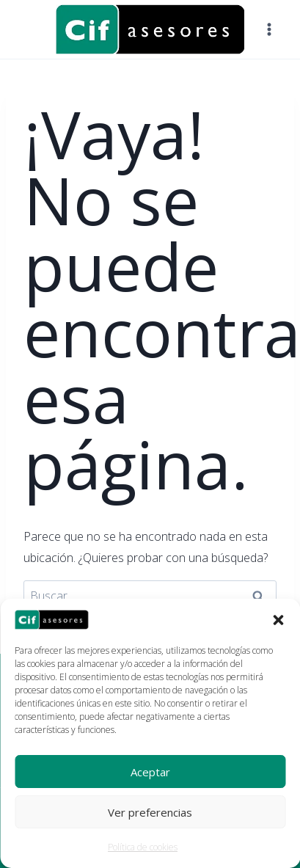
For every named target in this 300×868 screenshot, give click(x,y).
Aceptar (150, 772)
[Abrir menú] (269, 29)
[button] (278, 620)
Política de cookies (143, 847)
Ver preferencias (150, 812)
